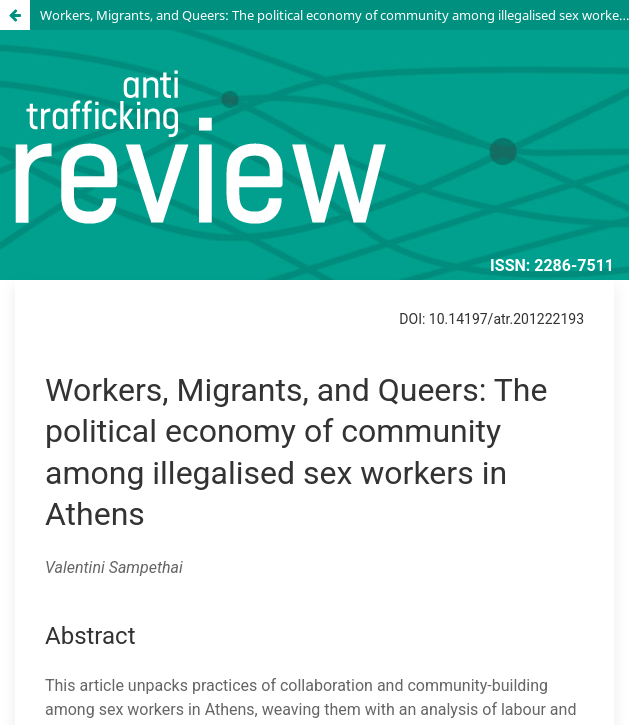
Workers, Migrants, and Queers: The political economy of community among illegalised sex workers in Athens (334, 15)
